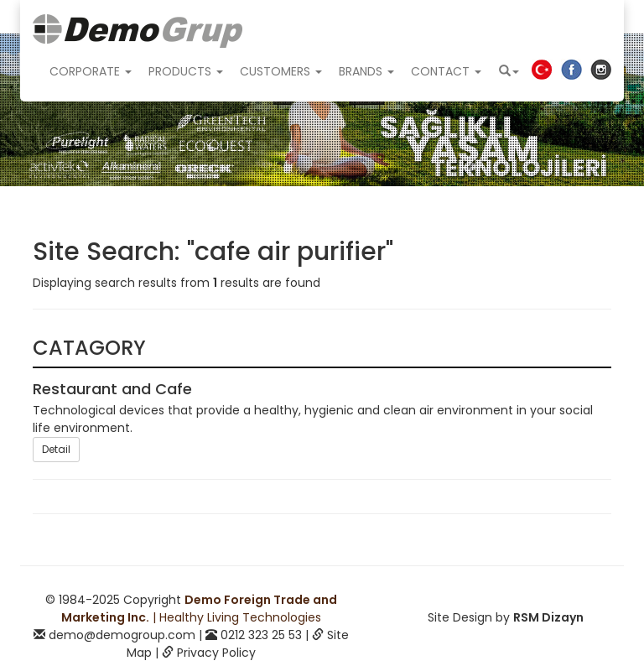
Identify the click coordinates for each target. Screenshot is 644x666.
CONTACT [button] (446, 71)
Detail (56, 449)
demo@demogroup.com (122, 635)
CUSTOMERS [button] (281, 71)
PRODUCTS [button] (186, 71)
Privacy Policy (216, 653)
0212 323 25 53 (261, 635)
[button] (509, 71)
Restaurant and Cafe (112, 389)
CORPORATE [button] (91, 71)
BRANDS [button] (366, 71)
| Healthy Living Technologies (199, 609)
